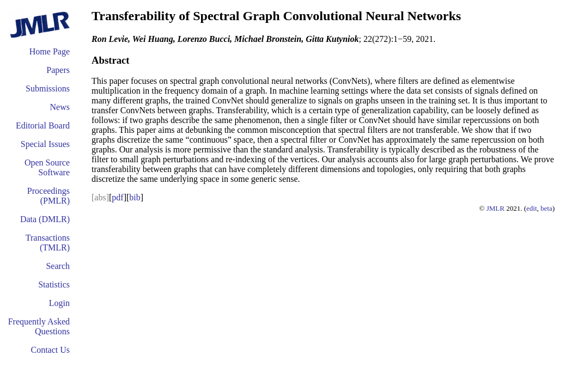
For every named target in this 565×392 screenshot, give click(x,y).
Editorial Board (43, 125)
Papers (58, 70)
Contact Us (50, 350)
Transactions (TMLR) (48, 243)
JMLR (496, 208)
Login (59, 303)
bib (135, 197)
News (60, 107)
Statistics (54, 284)
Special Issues (45, 144)
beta (546, 208)
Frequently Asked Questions (39, 326)
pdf (117, 197)
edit (532, 208)
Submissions (48, 88)
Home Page (50, 51)
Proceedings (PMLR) (48, 196)
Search (58, 266)
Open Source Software (47, 167)
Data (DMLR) (45, 219)
